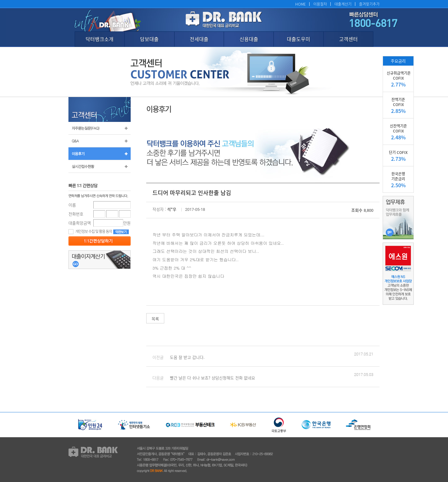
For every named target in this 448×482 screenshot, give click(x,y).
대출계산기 (343, 4)
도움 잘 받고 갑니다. (187, 357)
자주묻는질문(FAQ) (100, 128)
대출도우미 (299, 39)
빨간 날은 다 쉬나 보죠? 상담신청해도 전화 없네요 (212, 378)
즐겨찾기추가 (369, 4)
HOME (301, 4)
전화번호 (76, 214)
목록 (155, 319)
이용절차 (320, 4)
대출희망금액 (80, 223)
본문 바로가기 (0, 0)
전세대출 (199, 39)
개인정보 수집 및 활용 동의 (90, 231)
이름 (72, 205)
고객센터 (348, 39)
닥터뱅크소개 (100, 39)
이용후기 (100, 154)
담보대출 (149, 39)
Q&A (100, 141)
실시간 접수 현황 (100, 166)
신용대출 (249, 39)
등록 (100, 241)
